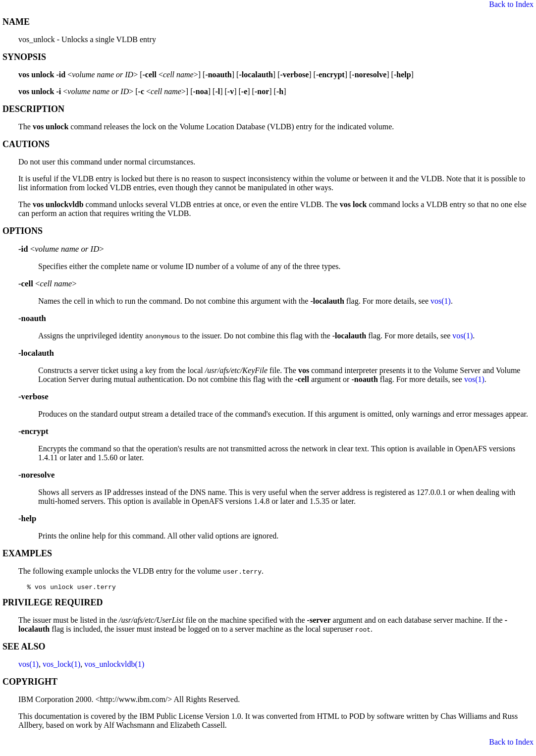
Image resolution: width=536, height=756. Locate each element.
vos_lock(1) (61, 666)
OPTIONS (23, 231)
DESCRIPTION (33, 109)
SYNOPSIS (24, 57)
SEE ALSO (24, 648)
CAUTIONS (26, 144)
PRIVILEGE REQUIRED (53, 604)
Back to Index (511, 4)
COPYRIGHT (30, 683)
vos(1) (441, 301)
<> (61, 249)
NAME (16, 22)
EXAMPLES (27, 553)
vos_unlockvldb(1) (114, 666)
